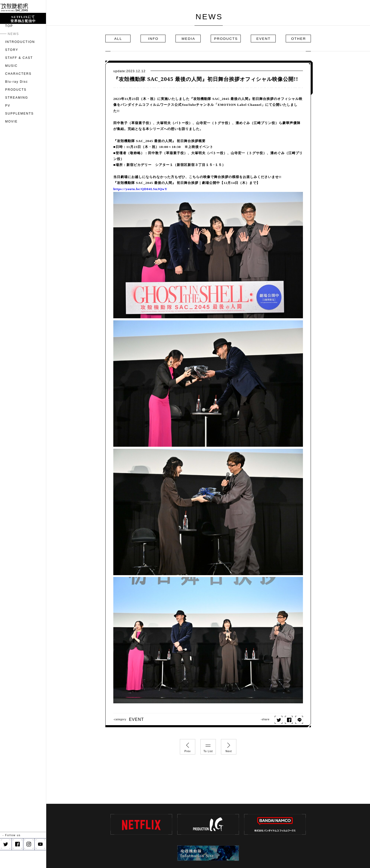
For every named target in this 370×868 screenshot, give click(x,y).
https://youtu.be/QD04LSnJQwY (140, 189)
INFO (156, 39)
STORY (12, 68)
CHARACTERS (18, 92)
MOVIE (11, 139)
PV (8, 124)
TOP (9, 44)
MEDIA (191, 39)
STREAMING (17, 116)
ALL (121, 39)
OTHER (296, 39)
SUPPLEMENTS (19, 132)
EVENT (261, 39)
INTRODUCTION (20, 60)
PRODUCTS (16, 108)
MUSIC (11, 84)
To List (208, 746)
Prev (188, 746)
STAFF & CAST (19, 76)
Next (229, 746)
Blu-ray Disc (17, 100)
